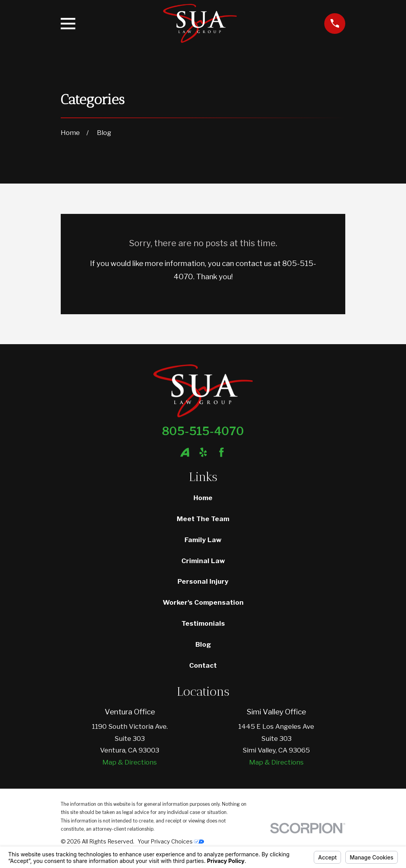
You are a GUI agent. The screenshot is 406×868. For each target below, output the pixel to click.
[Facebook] (221, 452)
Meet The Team (203, 519)
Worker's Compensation (203, 602)
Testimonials (203, 623)
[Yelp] (203, 452)
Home (203, 498)
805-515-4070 (203, 431)
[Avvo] (185, 452)
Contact (203, 665)
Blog (203, 644)
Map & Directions (130, 762)
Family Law (203, 540)
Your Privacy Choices (171, 841)
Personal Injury (203, 581)
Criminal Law (203, 561)
